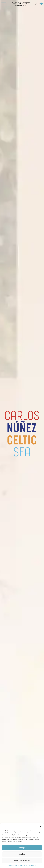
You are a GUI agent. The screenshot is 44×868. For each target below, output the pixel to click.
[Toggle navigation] (4, 4)
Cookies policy (12, 865)
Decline (22, 854)
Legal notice (32, 865)
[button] (41, 826)
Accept (22, 848)
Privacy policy (23, 865)
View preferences (22, 860)
